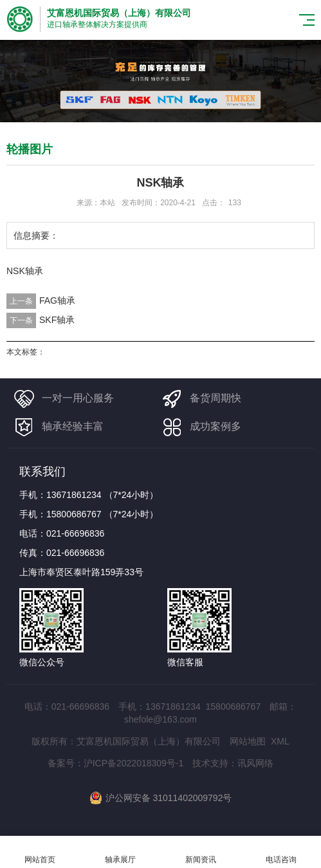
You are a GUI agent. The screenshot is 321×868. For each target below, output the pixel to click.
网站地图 (248, 741)
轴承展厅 (121, 852)
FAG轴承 (57, 300)
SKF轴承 (57, 320)
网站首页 (40, 852)
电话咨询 (281, 852)
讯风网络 (255, 763)
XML (280, 741)
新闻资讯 (201, 852)
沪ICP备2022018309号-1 (134, 763)
